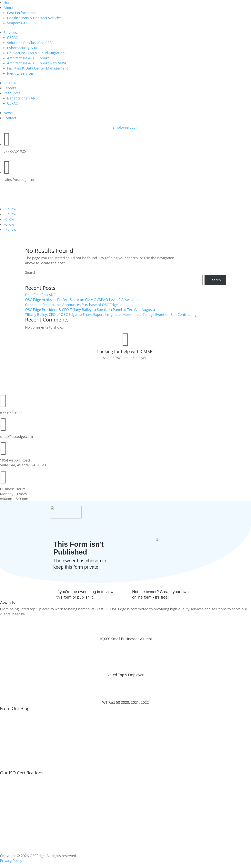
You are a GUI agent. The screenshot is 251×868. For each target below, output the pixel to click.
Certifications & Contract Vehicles (34, 18)
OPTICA (10, 83)
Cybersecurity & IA (22, 48)
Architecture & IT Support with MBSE (37, 63)
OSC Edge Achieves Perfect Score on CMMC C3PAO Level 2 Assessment (83, 300)
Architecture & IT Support (28, 58)
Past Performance (22, 13)
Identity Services (20, 73)
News (8, 113)
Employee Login (126, 127)
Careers (10, 88)
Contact (10, 118)
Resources (12, 93)
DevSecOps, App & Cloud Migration (36, 53)
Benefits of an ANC (22, 98)
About (9, 8)
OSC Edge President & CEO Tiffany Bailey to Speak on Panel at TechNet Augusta (90, 310)
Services (10, 33)
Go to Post (14, 737)
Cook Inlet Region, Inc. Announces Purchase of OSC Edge (71, 305)
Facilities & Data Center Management (37, 68)
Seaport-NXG (18, 23)
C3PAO (13, 38)
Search (31, 272)
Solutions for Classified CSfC (30, 43)
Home (9, 3)
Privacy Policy (11, 861)
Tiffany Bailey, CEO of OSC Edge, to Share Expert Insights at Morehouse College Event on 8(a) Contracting (111, 314)
